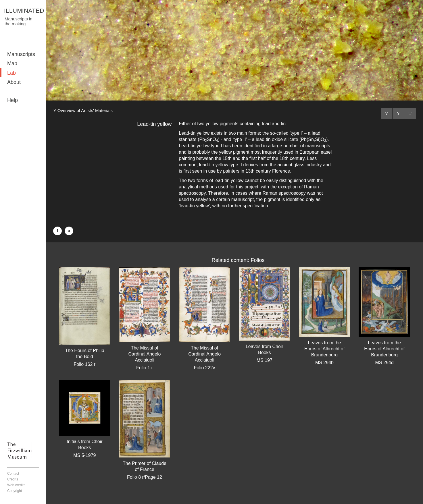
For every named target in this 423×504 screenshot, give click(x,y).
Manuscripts (21, 54)
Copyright (15, 491)
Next (410, 113)
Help (13, 100)
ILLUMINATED (24, 10)
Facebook (57, 231)
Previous (387, 113)
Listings (398, 113)
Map (12, 63)
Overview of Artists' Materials (85, 110)
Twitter (69, 231)
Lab (11, 73)
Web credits (16, 485)
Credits (13, 479)
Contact (13, 474)
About (14, 82)
